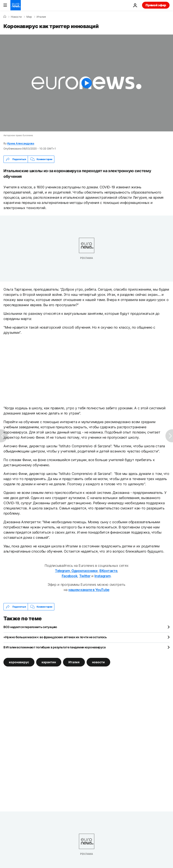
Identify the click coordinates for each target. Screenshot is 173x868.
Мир (29, 17)
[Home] (5, 17)
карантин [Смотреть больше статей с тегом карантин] (49, 662)
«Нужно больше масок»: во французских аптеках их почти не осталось (55, 637)
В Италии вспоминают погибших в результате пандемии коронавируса (54, 647)
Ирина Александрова (21, 143)
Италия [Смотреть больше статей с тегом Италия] (74, 662)
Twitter (85, 576)
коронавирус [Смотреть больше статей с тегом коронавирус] (19, 662)
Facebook (70, 576)
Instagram (102, 576)
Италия (41, 17)
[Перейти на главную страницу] (16, 5)
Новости (16, 17)
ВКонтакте (108, 571)
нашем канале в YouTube (89, 590)
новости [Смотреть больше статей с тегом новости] (98, 662)
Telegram (62, 571)
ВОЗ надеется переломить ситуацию (30, 627)
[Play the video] (86, 83)
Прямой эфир (156, 5)
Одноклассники (84, 571)
